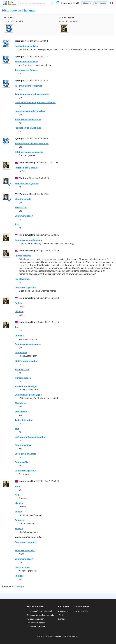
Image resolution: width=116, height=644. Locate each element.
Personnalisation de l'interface (30, 111)
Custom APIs (21, 462)
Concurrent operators (26, 287)
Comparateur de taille (70, 3)
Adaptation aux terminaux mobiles (32, 94)
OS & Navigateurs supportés (29, 152)
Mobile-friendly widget (26, 386)
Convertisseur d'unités (36, 623)
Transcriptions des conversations (32, 144)
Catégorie (20, 520)
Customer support (24, 216)
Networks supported (25, 551)
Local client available (25, 454)
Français (111, 3)
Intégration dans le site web (29, 86)
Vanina (23, 178)
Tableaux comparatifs (36, 619)
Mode (18, 486)
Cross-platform (22, 567)
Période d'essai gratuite (27, 168)
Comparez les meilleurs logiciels (40, 615)
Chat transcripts (23, 199)
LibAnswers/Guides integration (30, 437)
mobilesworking (27, 163)
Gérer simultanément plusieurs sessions (35, 103)
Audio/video (21, 353)
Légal (60, 615)
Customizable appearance (28, 344)
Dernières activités (82, 611)
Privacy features (23, 256)
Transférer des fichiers (26, 70)
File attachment (23, 279)
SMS (17, 429)
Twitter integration (24, 420)
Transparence (64, 611)
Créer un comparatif (57, 3)
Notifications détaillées (26, 46)
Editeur (18, 303)
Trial (17, 224)
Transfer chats (22, 369)
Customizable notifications (28, 240)
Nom (17, 495)
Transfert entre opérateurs (28, 119)
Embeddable (21, 412)
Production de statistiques (28, 128)
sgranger (19, 41)
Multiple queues (23, 378)
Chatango (29, 10)
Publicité (19, 336)
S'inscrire (87, 3)
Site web (19, 529)
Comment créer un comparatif (39, 611)
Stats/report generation (26, 361)
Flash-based (21, 207)
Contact (61, 619)
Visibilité (19, 312)
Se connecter (100, 3)
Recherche (52, 3)
